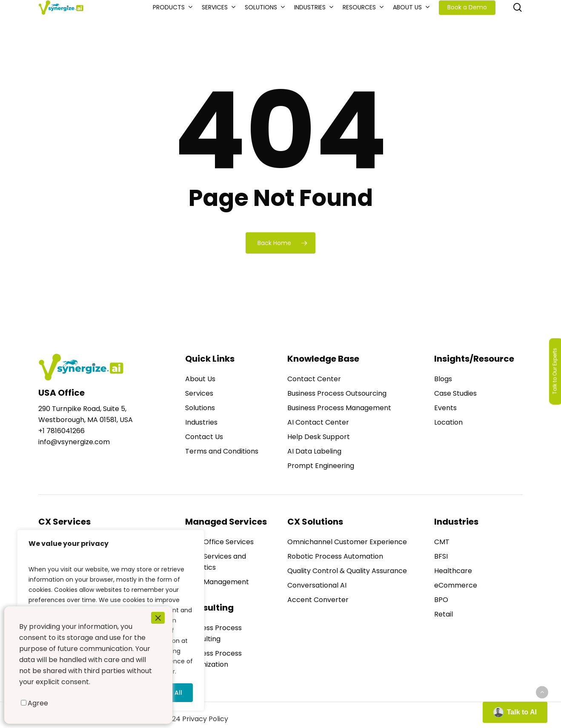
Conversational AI (317, 585)
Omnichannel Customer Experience (347, 542)
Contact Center (314, 379)
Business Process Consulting (213, 633)
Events (445, 408)
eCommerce (456, 585)
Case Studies (455, 393)
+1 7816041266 (62, 431)
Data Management (217, 582)
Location (448, 422)
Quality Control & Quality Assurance (347, 571)
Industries (201, 422)
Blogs (443, 379)
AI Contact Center (318, 422)
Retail (444, 614)
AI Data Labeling (314, 451)
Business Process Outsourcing (337, 393)
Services (199, 393)
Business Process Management (339, 408)
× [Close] (158, 618)
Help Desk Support (319, 437)
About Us (200, 379)
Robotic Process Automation (335, 556)
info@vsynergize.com (74, 442)
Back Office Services (219, 542)
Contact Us (204, 437)
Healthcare (453, 571)
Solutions (200, 408)
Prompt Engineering (321, 466)
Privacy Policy (205, 719)
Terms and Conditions (222, 451)
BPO (441, 600)
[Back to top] (542, 692)
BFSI (441, 556)
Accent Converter (318, 600)
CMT (442, 542)
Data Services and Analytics (216, 562)
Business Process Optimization (213, 659)
